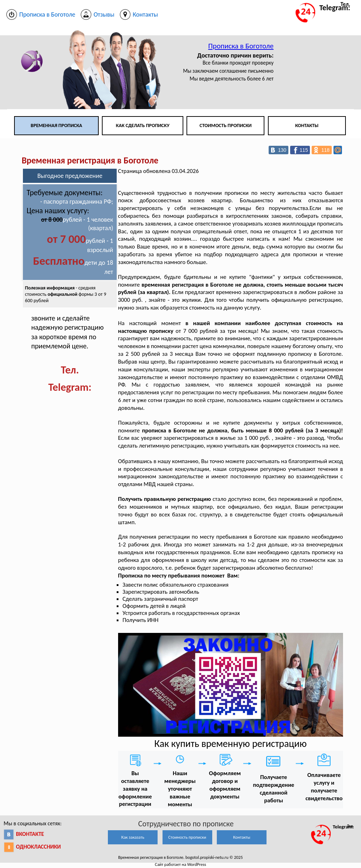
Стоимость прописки (226, 125)
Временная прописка (56, 125)
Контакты (307, 125)
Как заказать (133, 837)
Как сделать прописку (143, 125)
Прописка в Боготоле (241, 46)
